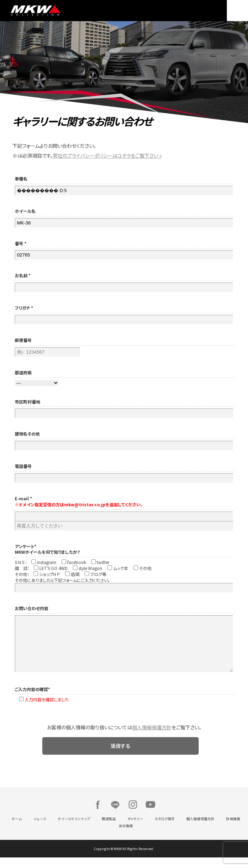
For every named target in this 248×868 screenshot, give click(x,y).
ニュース (40, 829)
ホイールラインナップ (74, 829)
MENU (237, 11)
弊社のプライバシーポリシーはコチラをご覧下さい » (107, 156)
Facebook (98, 815)
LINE (115, 815)
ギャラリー (135, 829)
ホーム (17, 829)
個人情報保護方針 (152, 738)
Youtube (150, 815)
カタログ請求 (165, 829)
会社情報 (126, 836)
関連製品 (109, 829)
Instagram (133, 815)
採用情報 (233, 829)
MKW (66, 11)
